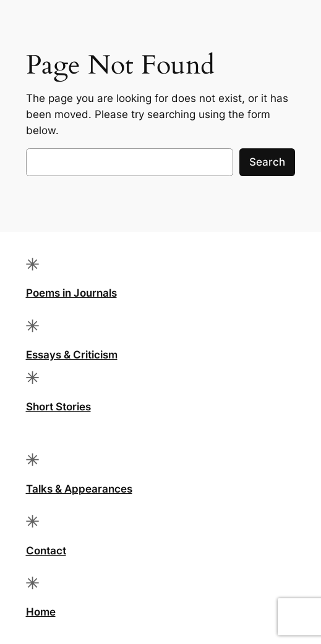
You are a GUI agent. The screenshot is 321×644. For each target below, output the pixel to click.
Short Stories (58, 407)
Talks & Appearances (79, 489)
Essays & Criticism (72, 355)
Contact (46, 551)
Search (267, 162)
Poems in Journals (71, 293)
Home (41, 612)
